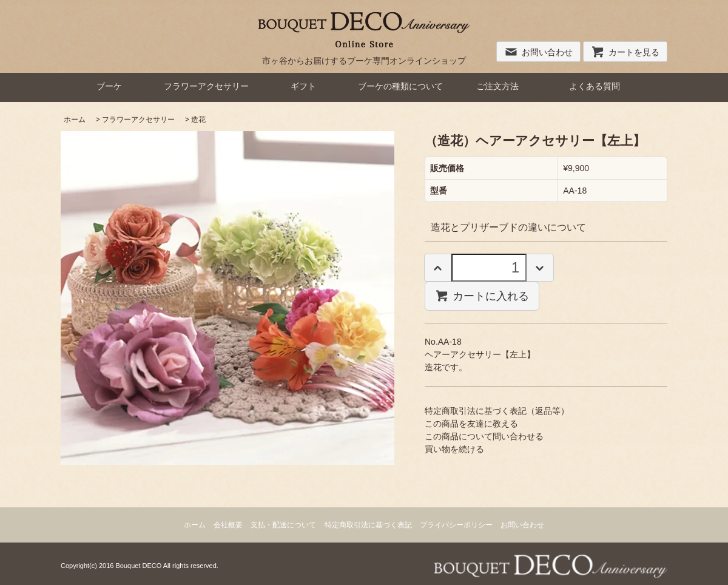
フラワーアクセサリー (206, 86)
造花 (198, 120)
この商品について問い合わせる (484, 436)
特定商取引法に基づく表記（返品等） (497, 411)
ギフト (303, 86)
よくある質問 (595, 86)
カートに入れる (482, 296)
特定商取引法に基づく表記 (368, 525)
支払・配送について (283, 525)
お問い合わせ (538, 52)
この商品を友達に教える (471, 424)
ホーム (75, 120)
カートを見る (625, 52)
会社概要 (228, 525)
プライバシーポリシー (456, 525)
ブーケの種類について (400, 86)
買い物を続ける (454, 449)
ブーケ (109, 86)
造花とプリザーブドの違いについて (508, 227)
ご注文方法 (497, 86)
